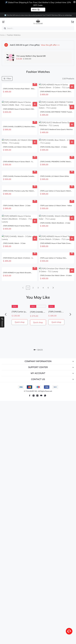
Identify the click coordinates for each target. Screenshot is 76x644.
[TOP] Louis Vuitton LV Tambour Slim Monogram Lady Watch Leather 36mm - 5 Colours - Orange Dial (55, 235)
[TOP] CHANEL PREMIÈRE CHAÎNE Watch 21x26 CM (55, 147)
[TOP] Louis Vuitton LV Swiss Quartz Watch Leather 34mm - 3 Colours (55, 177)
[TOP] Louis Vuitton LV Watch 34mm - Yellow (56, 191)
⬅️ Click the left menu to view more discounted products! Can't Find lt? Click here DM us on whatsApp (38, 15)
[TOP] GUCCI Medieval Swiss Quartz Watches (56, 118)
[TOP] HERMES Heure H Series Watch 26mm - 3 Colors (56, 89)
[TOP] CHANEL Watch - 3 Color (14, 220)
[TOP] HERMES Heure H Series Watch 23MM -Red (19, 103)
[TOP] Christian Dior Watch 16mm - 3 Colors (56, 250)
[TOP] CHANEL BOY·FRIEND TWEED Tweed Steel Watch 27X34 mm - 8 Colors (56, 103)
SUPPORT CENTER (38, 341)
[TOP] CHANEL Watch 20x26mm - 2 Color (55, 206)
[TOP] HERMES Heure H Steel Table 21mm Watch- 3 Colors (55, 220)
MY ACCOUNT (38, 347)
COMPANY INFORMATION (38, 336)
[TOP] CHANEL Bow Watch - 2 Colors (54, 133)
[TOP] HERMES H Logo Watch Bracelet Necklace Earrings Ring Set (17, 250)
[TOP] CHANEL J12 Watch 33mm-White (17, 133)
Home (2, 35)
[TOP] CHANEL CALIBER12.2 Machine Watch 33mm (19, 118)
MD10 (36, 10)
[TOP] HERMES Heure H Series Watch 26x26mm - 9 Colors (17, 206)
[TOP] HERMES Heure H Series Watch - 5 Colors (18, 147)
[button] (6, 289)
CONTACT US (38, 354)
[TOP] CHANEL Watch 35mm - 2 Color (17, 191)
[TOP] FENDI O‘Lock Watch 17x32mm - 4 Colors (18, 235)
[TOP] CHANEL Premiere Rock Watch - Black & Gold (19, 89)
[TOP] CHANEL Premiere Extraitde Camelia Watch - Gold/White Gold (18, 162)
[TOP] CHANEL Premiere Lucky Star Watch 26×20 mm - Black (18, 177)
